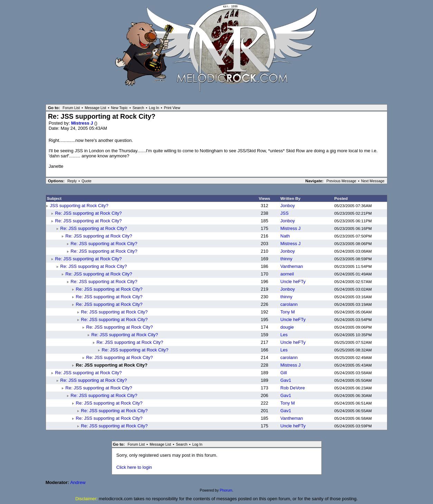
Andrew (78, 482)
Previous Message (341, 181)
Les (284, 335)
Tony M (288, 312)
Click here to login (134, 467)
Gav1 (286, 380)
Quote (87, 181)
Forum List (71, 108)
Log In (154, 108)
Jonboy (288, 206)
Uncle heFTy (293, 282)
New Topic (119, 108)
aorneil (287, 274)
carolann (289, 304)
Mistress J (83, 123)
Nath (285, 236)
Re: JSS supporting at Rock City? (88, 213)
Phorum (226, 490)
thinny (286, 259)
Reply (72, 181)
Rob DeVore (293, 388)
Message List (95, 108)
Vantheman (292, 266)
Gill (284, 373)
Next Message (373, 181)
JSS (284, 213)
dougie (287, 327)
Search (138, 108)
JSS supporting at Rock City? (79, 206)
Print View (172, 108)
